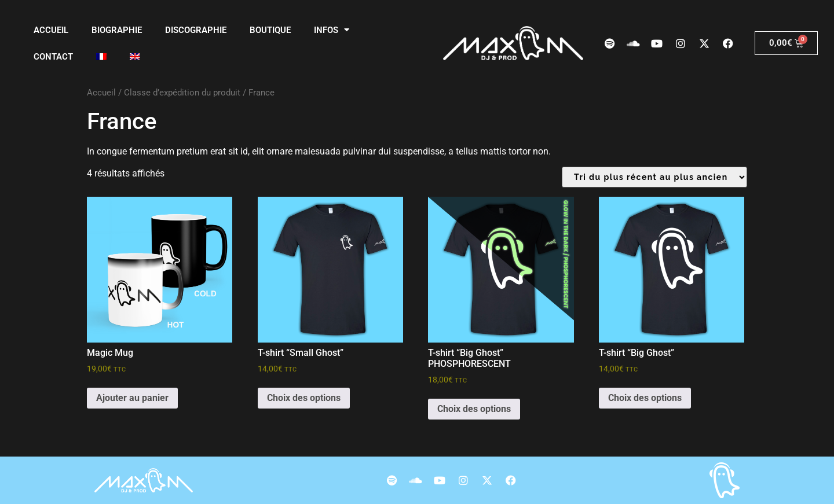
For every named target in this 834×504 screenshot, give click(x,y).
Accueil (51, 30)
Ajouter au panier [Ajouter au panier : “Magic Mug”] (132, 398)
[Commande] (654, 177)
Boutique (270, 30)
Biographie (117, 30)
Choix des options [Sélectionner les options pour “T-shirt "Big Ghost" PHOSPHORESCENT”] (474, 409)
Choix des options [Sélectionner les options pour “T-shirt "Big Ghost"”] (645, 398)
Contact (53, 57)
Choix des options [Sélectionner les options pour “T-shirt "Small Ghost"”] (304, 398)
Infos (332, 30)
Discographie (196, 30)
